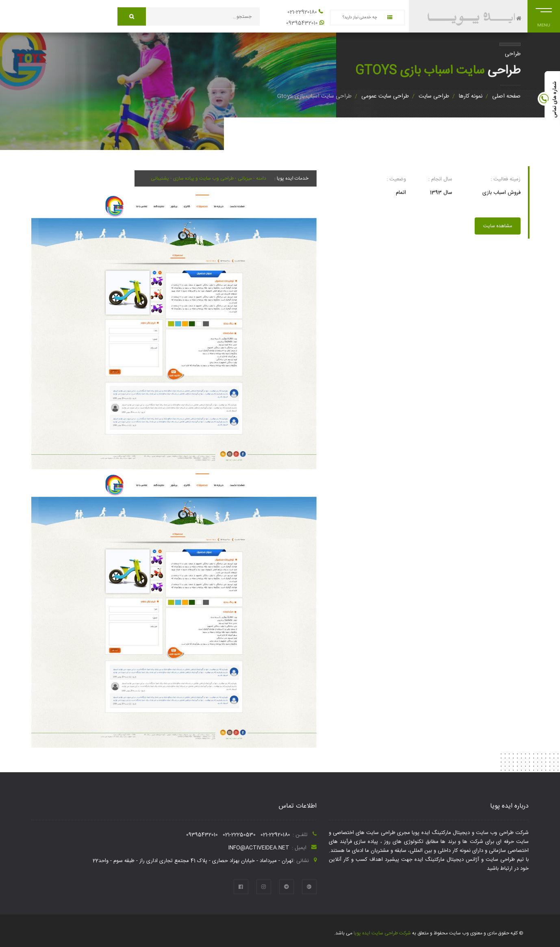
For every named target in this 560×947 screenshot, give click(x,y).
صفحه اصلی (506, 96)
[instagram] (264, 887)
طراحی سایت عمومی (385, 96)
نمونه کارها (471, 96)
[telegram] (287, 887)
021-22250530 (239, 835)
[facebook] (241, 887)
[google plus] (309, 887)
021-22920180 (302, 12)
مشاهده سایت (498, 226)
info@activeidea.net (259, 848)
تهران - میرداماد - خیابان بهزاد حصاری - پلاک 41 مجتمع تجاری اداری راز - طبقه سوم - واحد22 (193, 861)
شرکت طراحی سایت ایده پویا (382, 933)
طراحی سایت (434, 96)
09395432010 (302, 23)
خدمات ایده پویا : (291, 178)
